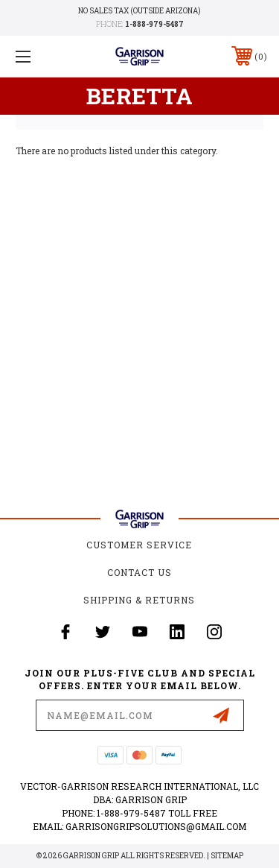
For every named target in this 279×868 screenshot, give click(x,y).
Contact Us (139, 572)
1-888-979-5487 (154, 24)
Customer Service (139, 545)
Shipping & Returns (139, 600)
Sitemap (227, 856)
